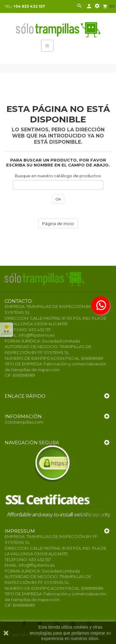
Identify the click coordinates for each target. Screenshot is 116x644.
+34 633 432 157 (29, 6)
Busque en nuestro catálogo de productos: (58, 176)
